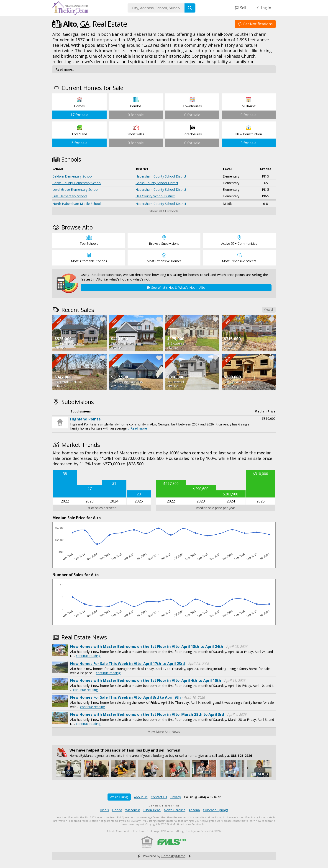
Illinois (104, 810)
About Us (141, 797)
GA (85, 24)
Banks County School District (157, 183)
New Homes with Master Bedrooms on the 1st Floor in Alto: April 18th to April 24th (147, 646)
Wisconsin (133, 810)
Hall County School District (155, 196)
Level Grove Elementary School (75, 189)
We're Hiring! (119, 797)
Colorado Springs (216, 810)
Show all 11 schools (164, 211)
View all (269, 310)
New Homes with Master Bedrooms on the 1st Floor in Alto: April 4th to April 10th (146, 680)
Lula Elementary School (70, 196)
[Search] (190, 8)
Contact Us (159, 797)
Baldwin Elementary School (72, 176)
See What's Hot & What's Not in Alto (176, 287)
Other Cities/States (164, 805)
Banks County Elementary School (77, 183)
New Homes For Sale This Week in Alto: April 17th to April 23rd (128, 664)
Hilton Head (152, 810)
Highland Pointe (85, 419)
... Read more (137, 428)
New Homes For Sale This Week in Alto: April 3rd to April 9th (126, 697)
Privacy (176, 797)
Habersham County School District (161, 176)
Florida (117, 810)
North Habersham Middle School (77, 204)
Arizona (194, 810)
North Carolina (175, 810)
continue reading (88, 656)
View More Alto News (164, 732)
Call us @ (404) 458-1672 (202, 797)
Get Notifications (255, 24)
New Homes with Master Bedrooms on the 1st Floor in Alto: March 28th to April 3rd (147, 714)
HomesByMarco (173, 856)
